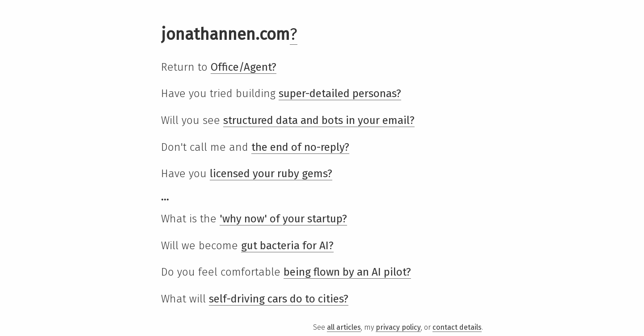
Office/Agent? (244, 67)
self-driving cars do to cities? (279, 299)
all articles (344, 327)
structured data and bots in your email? (319, 120)
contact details (457, 327)
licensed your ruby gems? (271, 174)
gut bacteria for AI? (287, 246)
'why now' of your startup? (283, 219)
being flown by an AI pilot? (347, 272)
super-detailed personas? (340, 94)
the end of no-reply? (300, 147)
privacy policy (398, 327)
